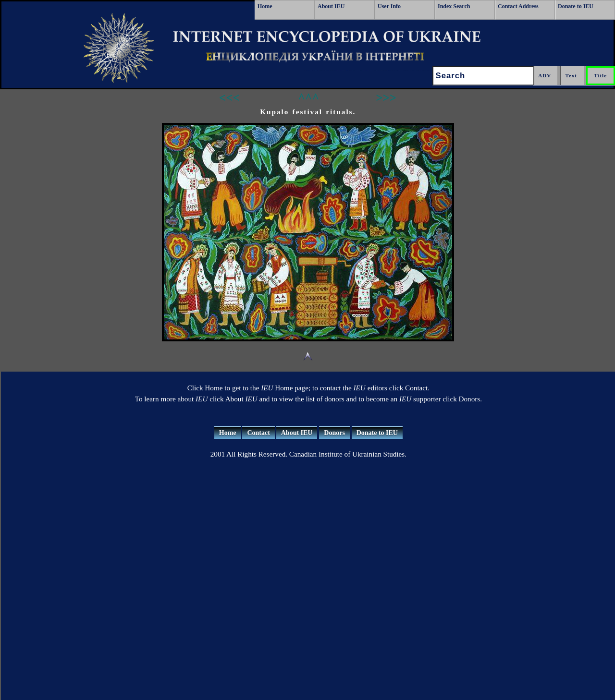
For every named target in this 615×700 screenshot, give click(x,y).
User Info (389, 6)
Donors (334, 433)
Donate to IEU (576, 6)
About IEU (331, 6)
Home (265, 6)
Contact (258, 433)
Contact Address (518, 6)
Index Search (454, 6)
